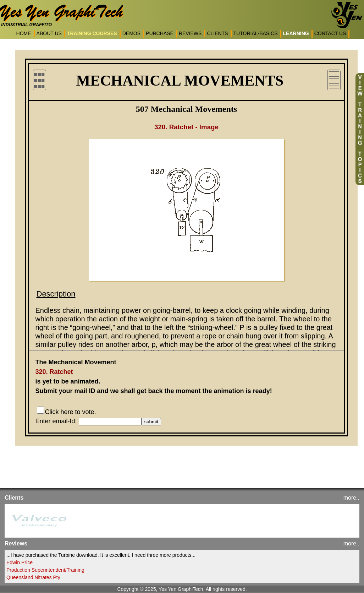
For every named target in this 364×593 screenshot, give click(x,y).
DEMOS (131, 33)
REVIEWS (190, 33)
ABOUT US (49, 33)
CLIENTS (217, 33)
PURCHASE (160, 33)
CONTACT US (330, 33)
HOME (24, 33)
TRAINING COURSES (92, 33)
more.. (351, 498)
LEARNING (296, 33)
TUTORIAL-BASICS (256, 33)
